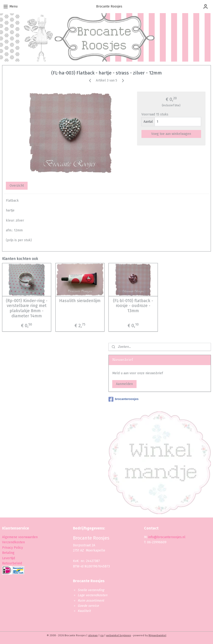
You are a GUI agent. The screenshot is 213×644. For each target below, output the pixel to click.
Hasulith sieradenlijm (80, 301)
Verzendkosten (13, 542)
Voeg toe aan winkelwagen (171, 134)
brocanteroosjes (123, 399)
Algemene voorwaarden (20, 537)
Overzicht (17, 186)
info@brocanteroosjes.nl (167, 537)
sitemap (93, 635)
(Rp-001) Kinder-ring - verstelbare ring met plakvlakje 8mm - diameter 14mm (27, 308)
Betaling (8, 553)
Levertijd (9, 558)
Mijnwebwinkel (157, 635)
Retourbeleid (12, 563)
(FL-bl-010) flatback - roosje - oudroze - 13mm (133, 306)
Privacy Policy (13, 548)
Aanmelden (124, 384)
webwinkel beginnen (119, 635)
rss (102, 635)
